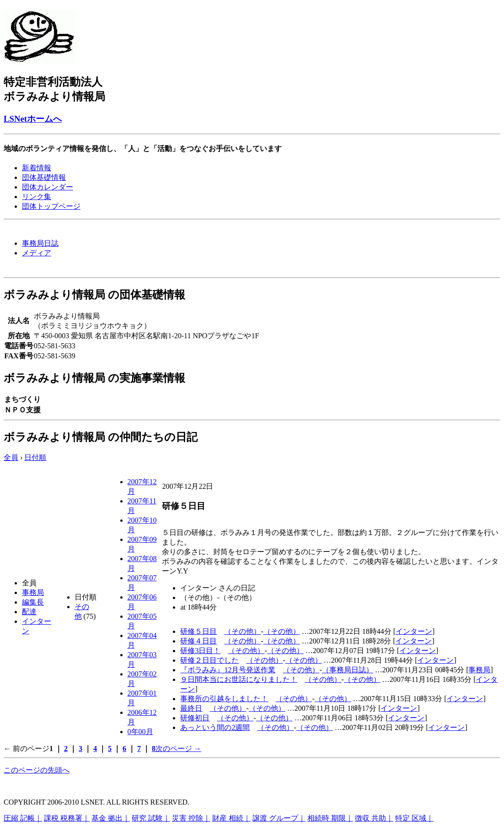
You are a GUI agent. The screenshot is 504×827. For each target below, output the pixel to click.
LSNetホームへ (33, 119)
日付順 (35, 457)
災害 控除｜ (191, 818)
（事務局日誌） (348, 670)
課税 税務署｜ (67, 818)
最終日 (191, 708)
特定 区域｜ (414, 818)
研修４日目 (198, 641)
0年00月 (140, 732)
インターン (414, 631)
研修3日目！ (200, 651)
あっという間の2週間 (215, 727)
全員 (11, 457)
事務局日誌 (40, 243)
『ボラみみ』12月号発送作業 (228, 670)
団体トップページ (51, 206)
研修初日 (195, 718)
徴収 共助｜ (374, 818)
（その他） (242, 631)
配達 (29, 612)
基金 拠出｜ (111, 818)
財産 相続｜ (231, 818)
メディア (37, 253)
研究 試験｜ (151, 818)
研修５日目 (198, 631)
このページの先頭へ (37, 770)
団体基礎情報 (44, 177)
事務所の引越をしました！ (224, 699)
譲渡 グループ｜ (279, 818)
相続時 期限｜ (330, 818)
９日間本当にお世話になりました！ (239, 679)
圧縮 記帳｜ (23, 818)
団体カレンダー (48, 187)
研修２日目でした (209, 660)
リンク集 (37, 197)
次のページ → (178, 749)
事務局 (33, 592)
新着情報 (37, 168)
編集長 (33, 602)
